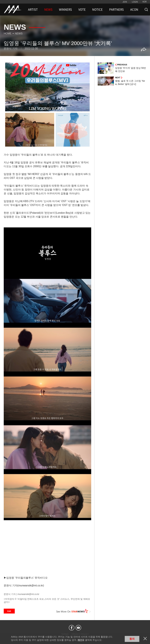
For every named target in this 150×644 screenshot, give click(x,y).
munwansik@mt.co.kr (28, 594)
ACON (134, 10)
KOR (145, 2)
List (9, 611)
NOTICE (97, 10)
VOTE (82, 10)
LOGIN (135, 2)
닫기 (145, 639)
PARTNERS (116, 10)
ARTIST (33, 10)
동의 (132, 639)
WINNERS (65, 10)
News (19, 33)
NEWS (48, 10)
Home (8, 33)
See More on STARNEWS (74, 611)
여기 (80, 640)
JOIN (125, 2)
